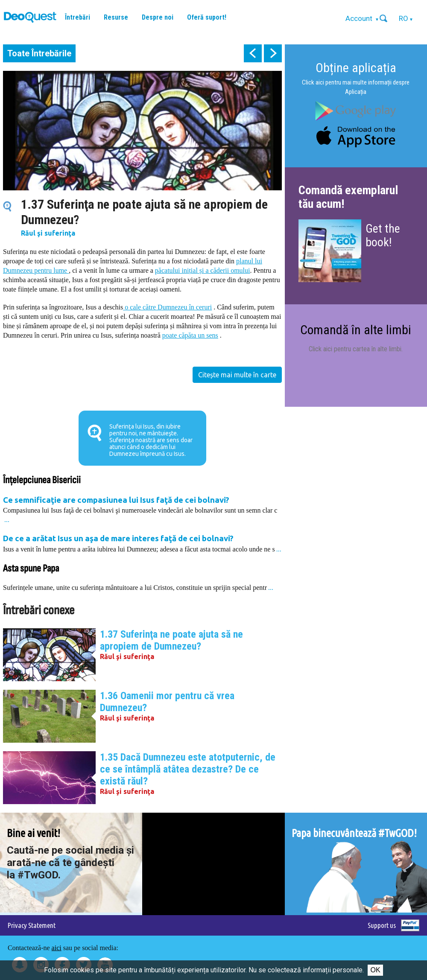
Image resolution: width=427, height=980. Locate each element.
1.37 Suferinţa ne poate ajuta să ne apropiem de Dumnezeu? (171, 640)
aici (57, 948)
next (273, 53)
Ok (375, 970)
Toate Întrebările (39, 53)
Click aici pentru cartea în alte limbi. (356, 349)
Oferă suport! (207, 17)
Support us (382, 925)
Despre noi (158, 17)
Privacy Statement (32, 925)
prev (253, 53)
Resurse (116, 17)
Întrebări (78, 17)
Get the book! (383, 235)
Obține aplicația (356, 68)
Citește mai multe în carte (237, 375)
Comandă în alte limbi (356, 330)
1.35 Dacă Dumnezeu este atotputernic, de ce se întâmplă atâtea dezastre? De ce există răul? (188, 769)
